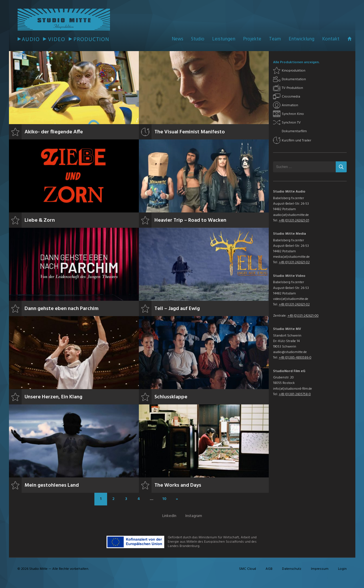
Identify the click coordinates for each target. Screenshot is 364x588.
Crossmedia (291, 97)
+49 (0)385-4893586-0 (295, 358)
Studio (198, 39)
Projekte (252, 39)
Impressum (320, 569)
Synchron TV (291, 123)
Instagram (194, 516)
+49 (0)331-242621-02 (294, 262)
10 (164, 499)
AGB (269, 569)
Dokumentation (294, 79)
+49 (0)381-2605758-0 (295, 394)
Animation (290, 105)
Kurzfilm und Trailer (296, 141)
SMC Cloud (248, 569)
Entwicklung (302, 39)
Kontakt (331, 39)
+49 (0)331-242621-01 (294, 221)
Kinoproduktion (294, 71)
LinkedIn (169, 516)
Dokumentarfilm (294, 131)
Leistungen (224, 39)
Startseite (350, 39)
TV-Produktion (292, 88)
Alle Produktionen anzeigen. (296, 62)
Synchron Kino (293, 114)
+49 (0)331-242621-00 (303, 316)
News (178, 39)
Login (342, 569)
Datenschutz (292, 569)
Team (275, 39)
